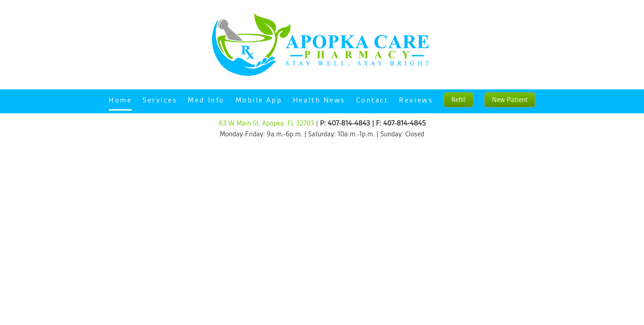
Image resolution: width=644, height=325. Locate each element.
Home (120, 100)
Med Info (206, 100)
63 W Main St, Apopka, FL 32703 (266, 123)
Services (160, 100)
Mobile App (259, 100)
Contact (372, 100)
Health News (319, 100)
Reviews (416, 100)
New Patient (510, 100)
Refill (459, 100)
